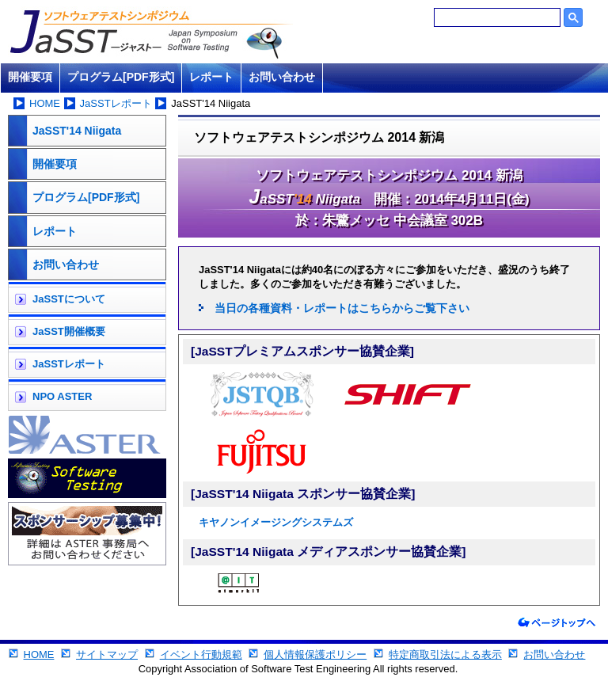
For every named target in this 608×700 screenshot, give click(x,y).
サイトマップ (107, 654)
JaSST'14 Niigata (77, 131)
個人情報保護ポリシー (315, 654)
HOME (45, 103)
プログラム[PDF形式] (121, 77)
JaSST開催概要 (69, 331)
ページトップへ (557, 623)
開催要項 (30, 77)
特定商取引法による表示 (445, 654)
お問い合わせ (282, 77)
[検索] (497, 17)
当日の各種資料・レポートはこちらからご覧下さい (342, 308)
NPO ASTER (62, 396)
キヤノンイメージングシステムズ (276, 522)
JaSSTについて (69, 299)
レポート (211, 77)
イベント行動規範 (201, 654)
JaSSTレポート (116, 103)
